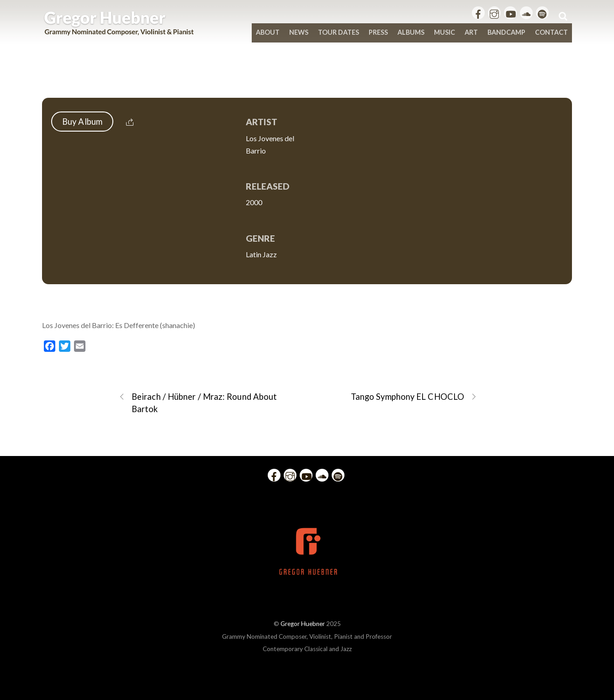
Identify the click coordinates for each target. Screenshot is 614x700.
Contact (551, 32)
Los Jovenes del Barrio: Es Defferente (307, 79)
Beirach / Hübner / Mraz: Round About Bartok (198, 402)
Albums (411, 32)
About (268, 32)
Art (471, 32)
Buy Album (82, 122)
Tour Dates (339, 32)
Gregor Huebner (303, 624)
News (299, 32)
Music (445, 32)
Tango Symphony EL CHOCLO (414, 397)
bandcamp (506, 32)
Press (378, 32)
